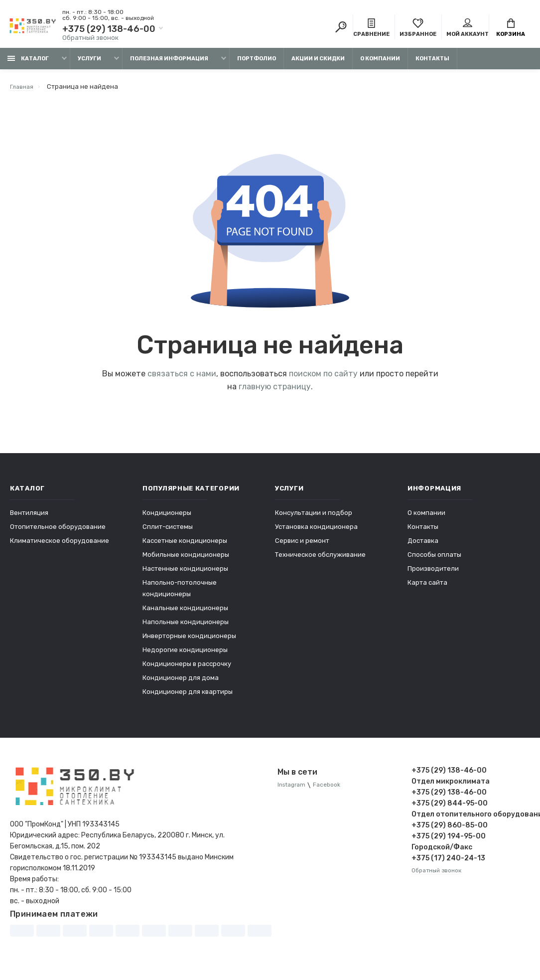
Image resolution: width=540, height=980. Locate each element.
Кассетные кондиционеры (185, 546)
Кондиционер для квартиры (188, 697)
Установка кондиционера (316, 532)
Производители (433, 573)
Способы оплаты (434, 560)
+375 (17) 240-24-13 (448, 863)
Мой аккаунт (468, 29)
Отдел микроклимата (451, 786)
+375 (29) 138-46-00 (109, 30)
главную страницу (275, 392)
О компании (380, 64)
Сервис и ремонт (302, 546)
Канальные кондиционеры (185, 613)
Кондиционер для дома (181, 683)
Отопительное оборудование (58, 532)
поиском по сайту (323, 379)
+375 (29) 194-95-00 (449, 841)
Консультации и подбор (314, 518)
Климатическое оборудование (60, 546)
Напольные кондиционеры (186, 627)
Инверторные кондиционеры (189, 641)
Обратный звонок (90, 39)
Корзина (511, 29)
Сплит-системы (168, 532)
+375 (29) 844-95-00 (450, 808)
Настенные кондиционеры (185, 573)
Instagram (293, 790)
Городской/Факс (442, 852)
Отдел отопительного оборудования (471, 819)
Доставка (423, 546)
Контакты (432, 64)
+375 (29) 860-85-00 (450, 830)
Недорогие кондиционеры (185, 655)
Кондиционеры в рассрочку (187, 669)
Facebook (332, 790)
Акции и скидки (318, 64)
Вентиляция (29, 518)
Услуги (89, 64)
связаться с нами (182, 379)
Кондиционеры (167, 518)
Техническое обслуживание (320, 560)
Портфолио (257, 64)
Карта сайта (427, 587)
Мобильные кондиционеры (186, 560)
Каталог (28, 64)
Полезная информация (169, 64)
